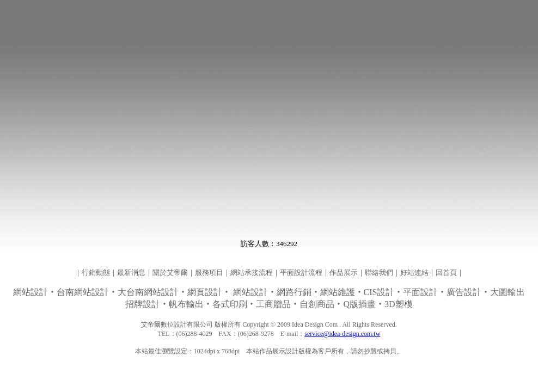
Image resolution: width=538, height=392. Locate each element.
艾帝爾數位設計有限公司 (177, 324)
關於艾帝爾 (170, 272)
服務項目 (209, 272)
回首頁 (446, 272)
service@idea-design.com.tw (342, 334)
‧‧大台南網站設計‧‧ (123, 292)
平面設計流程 (301, 272)
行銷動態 (96, 272)
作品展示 (344, 272)
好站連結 (414, 272)
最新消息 (131, 272)
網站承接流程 (252, 272)
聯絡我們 (379, 272)
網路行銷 (294, 292)
